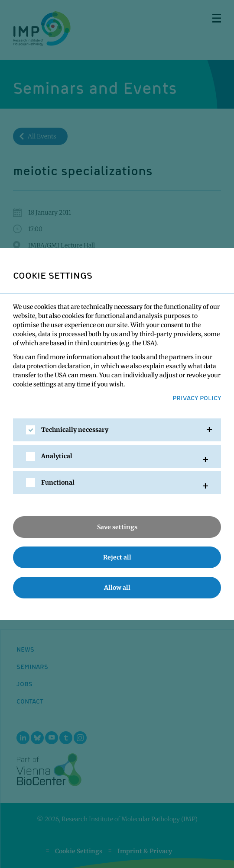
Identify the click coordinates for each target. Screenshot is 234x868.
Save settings (117, 527)
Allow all (117, 588)
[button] (117, 430)
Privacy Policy (197, 398)
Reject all (117, 557)
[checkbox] (31, 430)
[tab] (117, 430)
